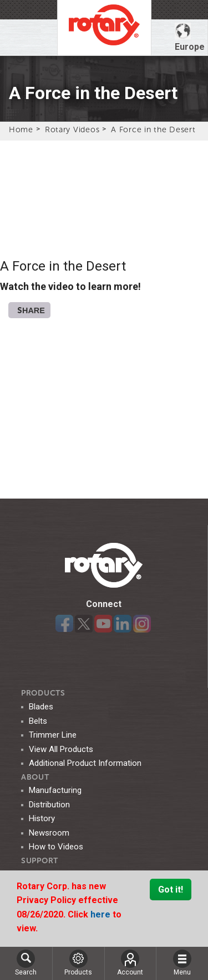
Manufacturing (55, 790)
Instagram (142, 624)
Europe (190, 37)
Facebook (64, 624)
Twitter (84, 624)
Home (21, 129)
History (42, 818)
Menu (182, 963)
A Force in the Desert (153, 129)
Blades (41, 707)
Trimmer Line (53, 735)
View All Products (61, 749)
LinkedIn (123, 624)
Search (26, 963)
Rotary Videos (72, 129)
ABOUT (35, 777)
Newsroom (49, 833)
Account (130, 963)
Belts (38, 721)
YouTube (103, 624)
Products (43, 693)
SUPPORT (40, 861)
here (102, 914)
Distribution (49, 805)
